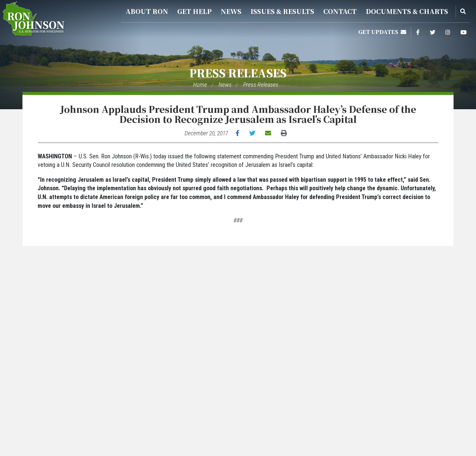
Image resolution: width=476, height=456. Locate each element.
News (231, 11)
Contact (340, 11)
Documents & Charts (407, 11)
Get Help (194, 11)
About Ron (147, 11)
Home (200, 85)
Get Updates (382, 32)
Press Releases (238, 73)
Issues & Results (282, 11)
